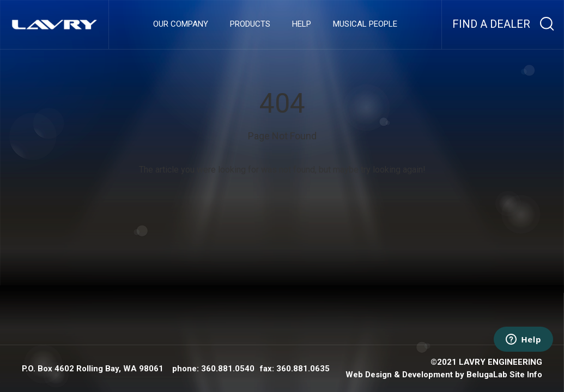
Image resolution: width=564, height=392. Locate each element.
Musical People (365, 24)
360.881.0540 (228, 369)
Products (250, 24)
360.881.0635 (303, 369)
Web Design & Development (399, 375)
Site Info (526, 375)
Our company (181, 24)
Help (302, 24)
